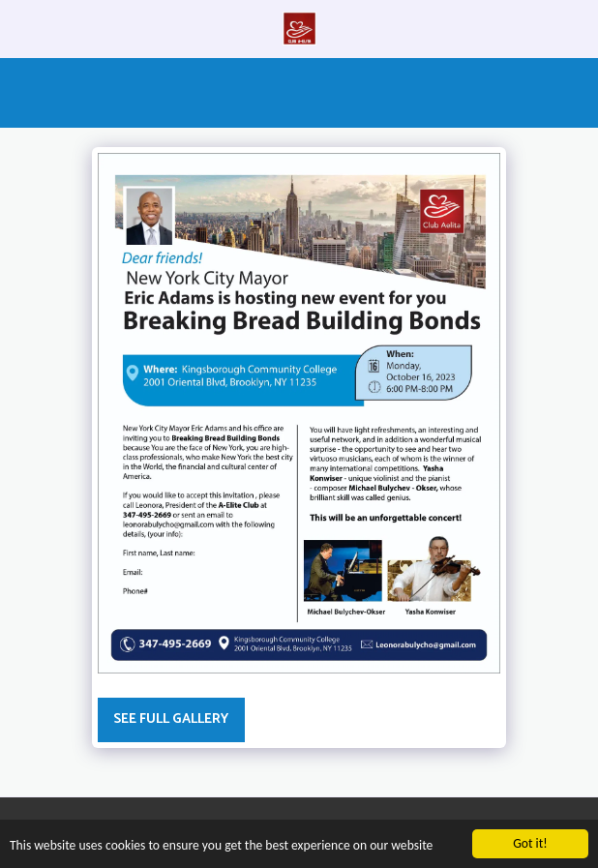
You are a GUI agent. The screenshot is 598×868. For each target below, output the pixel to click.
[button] (21, 28)
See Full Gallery (171, 719)
